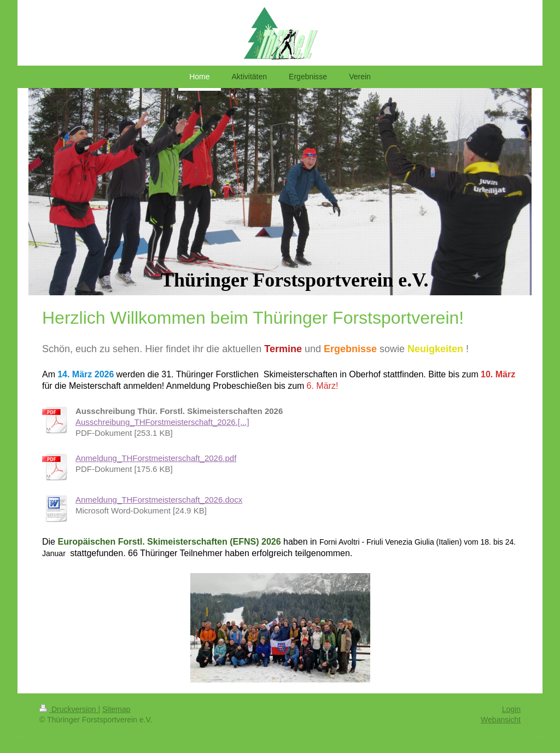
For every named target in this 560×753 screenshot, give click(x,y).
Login (511, 709)
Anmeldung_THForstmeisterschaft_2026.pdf (156, 458)
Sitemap (116, 709)
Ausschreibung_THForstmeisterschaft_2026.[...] (162, 422)
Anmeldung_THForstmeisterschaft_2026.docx (159, 500)
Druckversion (69, 709)
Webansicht (501, 720)
